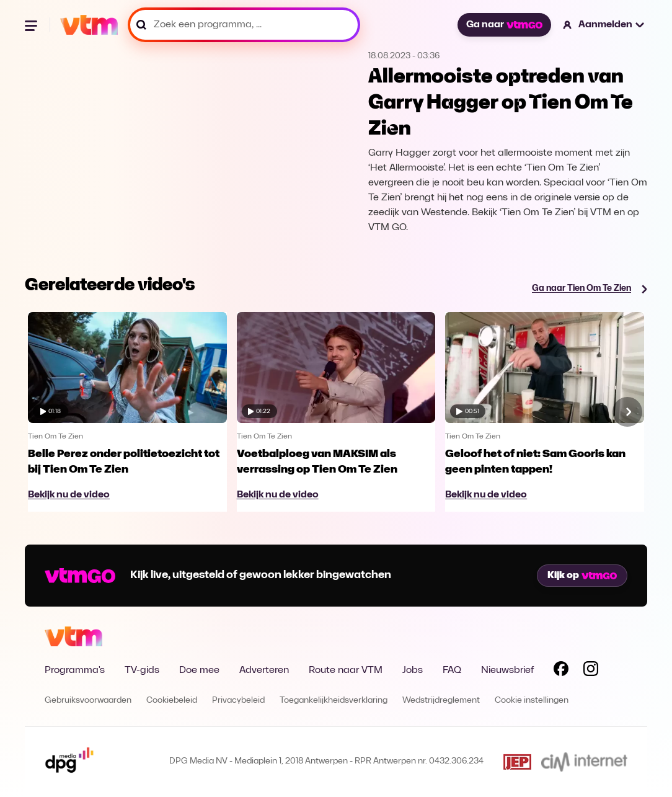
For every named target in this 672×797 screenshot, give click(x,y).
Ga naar (504, 25)
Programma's (75, 670)
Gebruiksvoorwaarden (88, 701)
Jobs (413, 670)
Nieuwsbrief (507, 670)
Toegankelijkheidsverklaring (334, 701)
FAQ (452, 670)
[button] (604, 25)
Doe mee (199, 670)
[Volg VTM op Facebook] (561, 671)
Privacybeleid (238, 701)
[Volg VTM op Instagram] (591, 671)
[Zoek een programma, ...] (244, 25)
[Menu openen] (32, 25)
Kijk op (582, 576)
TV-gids (142, 670)
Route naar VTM (346, 670)
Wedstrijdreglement (441, 701)
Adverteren (264, 670)
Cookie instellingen (532, 701)
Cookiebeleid (172, 701)
